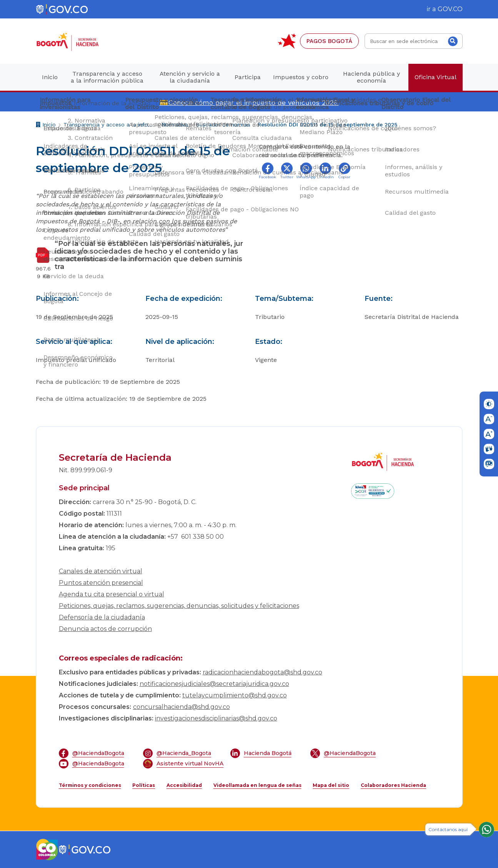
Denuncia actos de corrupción (105, 629)
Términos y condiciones (90, 785)
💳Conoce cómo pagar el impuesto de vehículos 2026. (249, 102)
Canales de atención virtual (101, 571)
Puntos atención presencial (101, 583)
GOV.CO (450, 9)
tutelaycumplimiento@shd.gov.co (235, 695)
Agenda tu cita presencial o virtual (112, 594)
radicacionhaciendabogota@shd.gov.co (262, 672)
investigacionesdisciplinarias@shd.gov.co (216, 718)
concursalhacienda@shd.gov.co (182, 707)
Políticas (144, 785)
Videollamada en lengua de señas (257, 785)
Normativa (175, 124)
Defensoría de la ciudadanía (102, 617)
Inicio (46, 125)
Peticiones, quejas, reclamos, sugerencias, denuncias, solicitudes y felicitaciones (179, 606)
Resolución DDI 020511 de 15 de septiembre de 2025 (327, 124)
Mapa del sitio (331, 785)
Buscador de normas (223, 124)
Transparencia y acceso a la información (109, 124)
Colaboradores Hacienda (393, 785)
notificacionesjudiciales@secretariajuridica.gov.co (214, 684)
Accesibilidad (184, 785)
